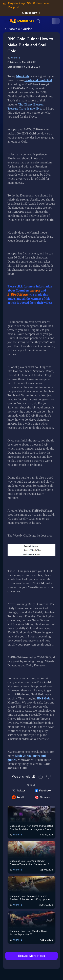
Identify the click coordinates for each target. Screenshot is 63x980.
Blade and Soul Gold (38, 80)
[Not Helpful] (48, 777)
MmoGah (23, 76)
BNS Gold (44, 699)
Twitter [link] (18, 791)
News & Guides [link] (17, 29)
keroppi (35, 291)
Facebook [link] (43, 791)
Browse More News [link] (31, 956)
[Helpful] (41, 777)
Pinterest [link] (43, 797)
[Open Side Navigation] (6, 21)
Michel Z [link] (16, 58)
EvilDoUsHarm (18, 295)
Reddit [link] (18, 797)
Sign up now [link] (32, 13)
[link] (13, 21)
